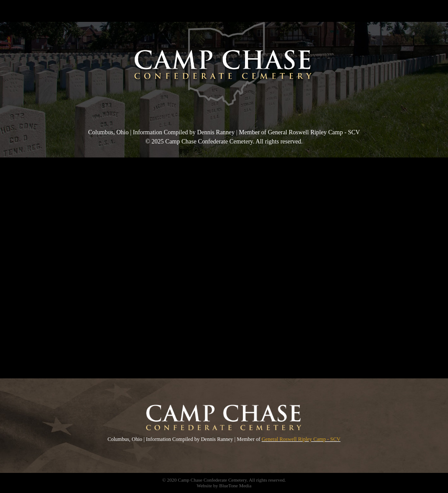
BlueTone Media (235, 486)
